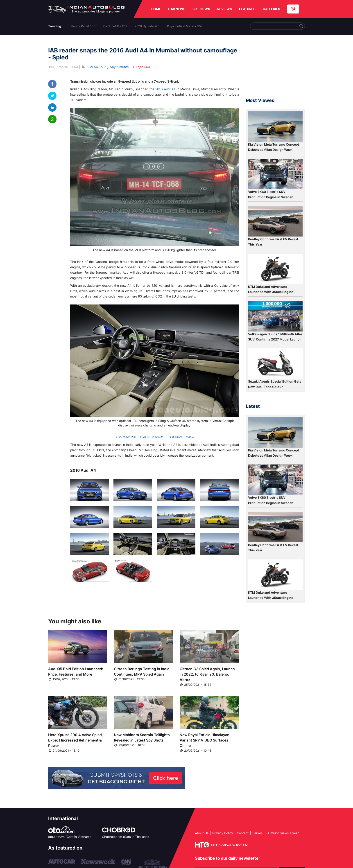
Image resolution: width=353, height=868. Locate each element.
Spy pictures (119, 67)
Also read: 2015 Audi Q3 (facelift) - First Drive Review (155, 437)
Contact (243, 833)
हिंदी (293, 9)
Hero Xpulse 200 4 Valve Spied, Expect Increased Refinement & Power (76, 740)
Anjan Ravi (141, 67)
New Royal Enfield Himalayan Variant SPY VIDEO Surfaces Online (205, 740)
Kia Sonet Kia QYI (115, 26)
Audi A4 (92, 67)
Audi (104, 67)
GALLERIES (271, 9)
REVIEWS (225, 9)
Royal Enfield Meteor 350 (185, 26)
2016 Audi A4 (165, 89)
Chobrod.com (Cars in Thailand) (125, 837)
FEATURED (247, 9)
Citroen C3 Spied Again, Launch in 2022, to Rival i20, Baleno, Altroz (207, 674)
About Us (202, 833)
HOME (156, 9)
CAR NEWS (177, 9)
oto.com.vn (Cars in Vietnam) (69, 837)
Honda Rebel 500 (83, 26)
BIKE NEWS (201, 9)
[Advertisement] (275, 68)
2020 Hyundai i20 (147, 26)
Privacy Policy (223, 833)
